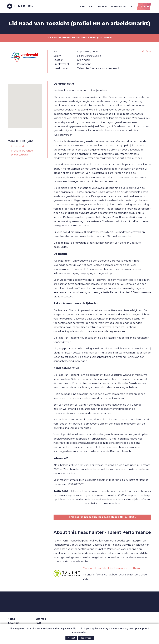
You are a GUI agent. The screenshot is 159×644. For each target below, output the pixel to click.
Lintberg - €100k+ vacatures (21, 7)
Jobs (91, 7)
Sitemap (41, 620)
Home (82, 7)
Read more (86, 638)
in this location (20, 156)
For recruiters (118, 7)
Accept (71, 638)
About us (102, 7)
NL (131, 7)
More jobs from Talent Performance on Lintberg (111, 569)
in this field (18, 147)
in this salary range (22, 152)
